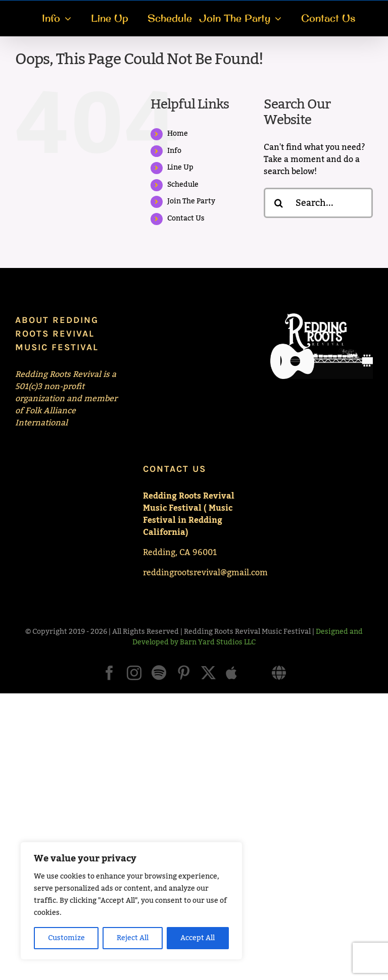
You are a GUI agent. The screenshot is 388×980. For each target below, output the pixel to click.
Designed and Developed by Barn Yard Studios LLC (248, 637)
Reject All (133, 938)
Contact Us (186, 219)
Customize (66, 938)
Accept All (198, 938)
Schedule (183, 185)
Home (178, 134)
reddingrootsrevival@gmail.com (205, 573)
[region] (131, 901)
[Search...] (318, 203)
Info (174, 151)
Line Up (180, 168)
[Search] (279, 203)
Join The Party (191, 201)
